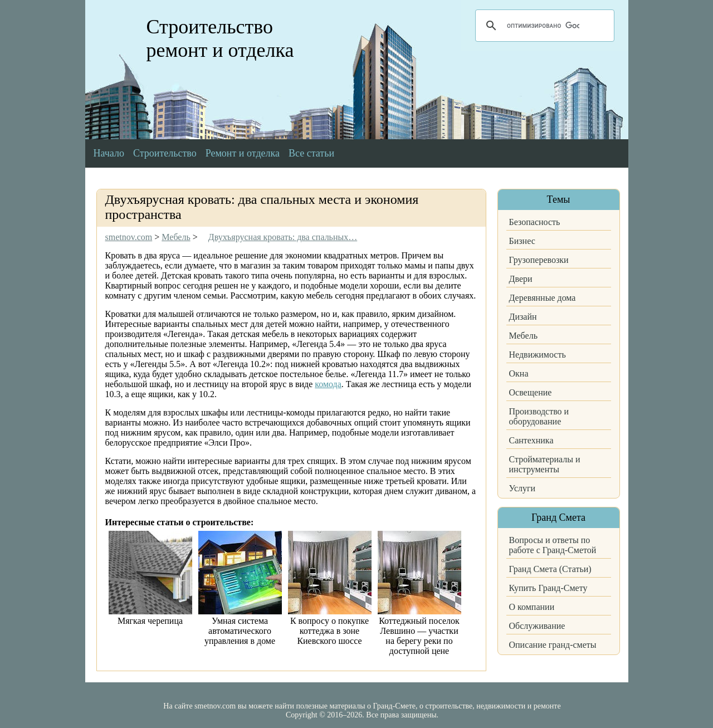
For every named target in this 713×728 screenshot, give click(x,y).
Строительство (165, 153)
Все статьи (311, 153)
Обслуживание (537, 626)
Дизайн (523, 317)
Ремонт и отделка (243, 153)
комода (328, 384)
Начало (109, 153)
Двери (521, 279)
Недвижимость (538, 355)
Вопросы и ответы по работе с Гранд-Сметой (553, 545)
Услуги (522, 488)
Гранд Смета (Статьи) (550, 569)
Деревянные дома (543, 298)
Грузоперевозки (539, 260)
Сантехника (531, 440)
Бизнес (522, 241)
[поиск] (543, 26)
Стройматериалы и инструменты (545, 464)
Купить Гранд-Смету (548, 588)
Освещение (531, 392)
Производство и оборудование (539, 416)
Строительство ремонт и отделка (220, 38)
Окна (519, 373)
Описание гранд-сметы (553, 645)
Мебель (523, 336)
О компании (532, 607)
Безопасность (535, 222)
